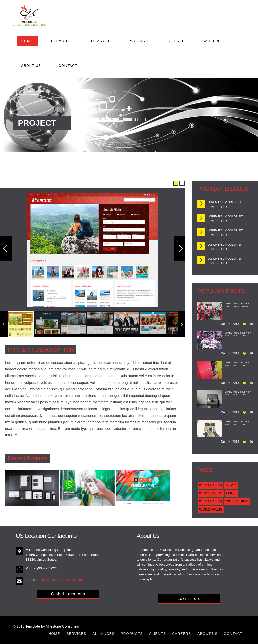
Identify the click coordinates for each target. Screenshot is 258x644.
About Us (31, 66)
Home (27, 41)
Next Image (180, 249)
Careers (212, 41)
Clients (176, 41)
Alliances (100, 41)
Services (61, 41)
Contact (68, 66)
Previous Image (6, 249)
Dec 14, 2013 (230, 324)
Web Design (211, 485)
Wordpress (211, 493)
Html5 (231, 485)
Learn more (189, 599)
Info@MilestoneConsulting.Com (59, 580)
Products (139, 41)
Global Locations (68, 594)
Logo (231, 493)
